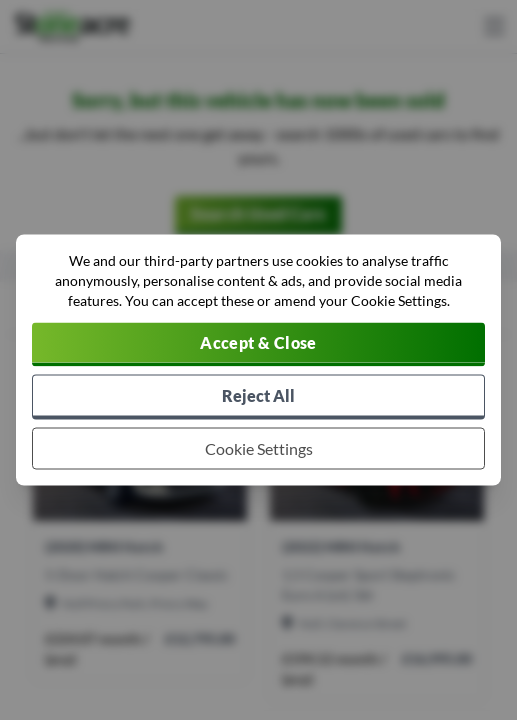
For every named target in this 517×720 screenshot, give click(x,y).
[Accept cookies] (258, 345)
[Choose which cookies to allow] (258, 449)
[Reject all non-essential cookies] (258, 397)
